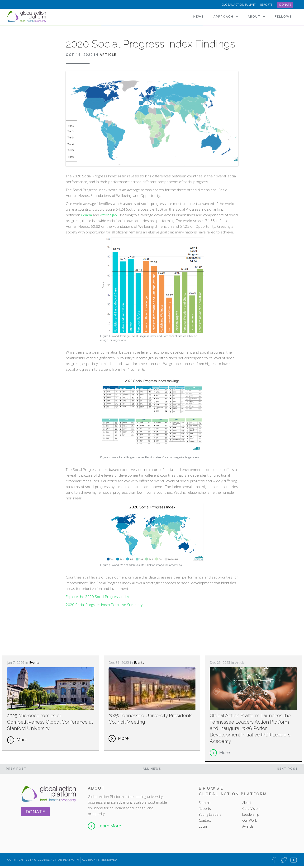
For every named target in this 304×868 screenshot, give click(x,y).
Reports (205, 809)
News (199, 17)
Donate (285, 5)
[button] (226, 17)
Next (287, 769)
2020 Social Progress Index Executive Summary (104, 605)
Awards (248, 826)
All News (152, 769)
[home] (27, 17)
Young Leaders (210, 814)
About (247, 803)
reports (266, 5)
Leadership (251, 814)
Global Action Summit (239, 5)
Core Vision (251, 809)
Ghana (87, 215)
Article (108, 55)
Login (203, 826)
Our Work (249, 820)
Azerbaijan (108, 215)
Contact (205, 820)
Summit (205, 803)
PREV (16, 769)
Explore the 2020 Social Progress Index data (102, 597)
